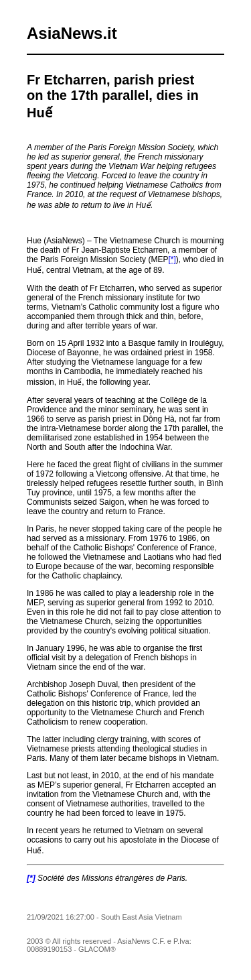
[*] (172, 259)
